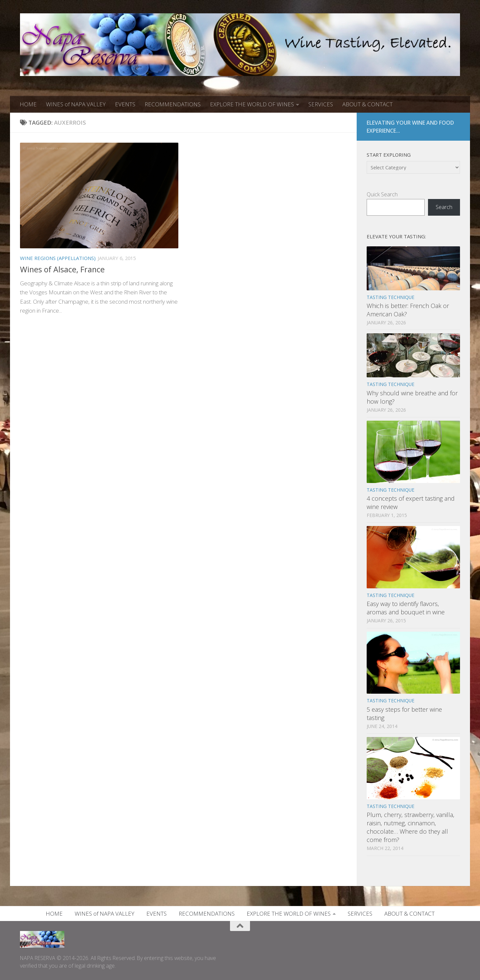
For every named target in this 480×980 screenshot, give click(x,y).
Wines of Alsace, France (62, 269)
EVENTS (125, 104)
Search (444, 207)
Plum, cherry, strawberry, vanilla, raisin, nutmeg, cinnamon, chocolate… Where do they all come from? (410, 827)
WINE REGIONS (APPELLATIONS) (58, 258)
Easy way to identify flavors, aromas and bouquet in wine (406, 608)
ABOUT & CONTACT (367, 104)
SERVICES (321, 104)
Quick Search (382, 194)
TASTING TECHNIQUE (390, 297)
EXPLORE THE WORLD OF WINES (252, 104)
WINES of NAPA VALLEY (76, 104)
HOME (28, 104)
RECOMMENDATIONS (173, 104)
